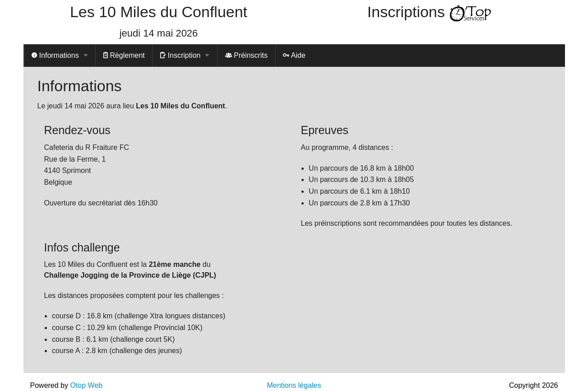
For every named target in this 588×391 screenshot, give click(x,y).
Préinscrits (246, 55)
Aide (294, 55)
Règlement (124, 55)
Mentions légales (294, 385)
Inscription (180, 55)
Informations (55, 55)
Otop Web (86, 385)
